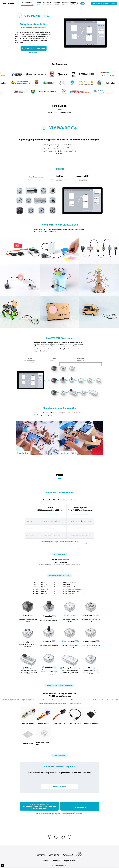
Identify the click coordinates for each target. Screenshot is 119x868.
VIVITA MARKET (76, 703)
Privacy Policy (56, 861)
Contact (45, 861)
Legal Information (70, 861)
